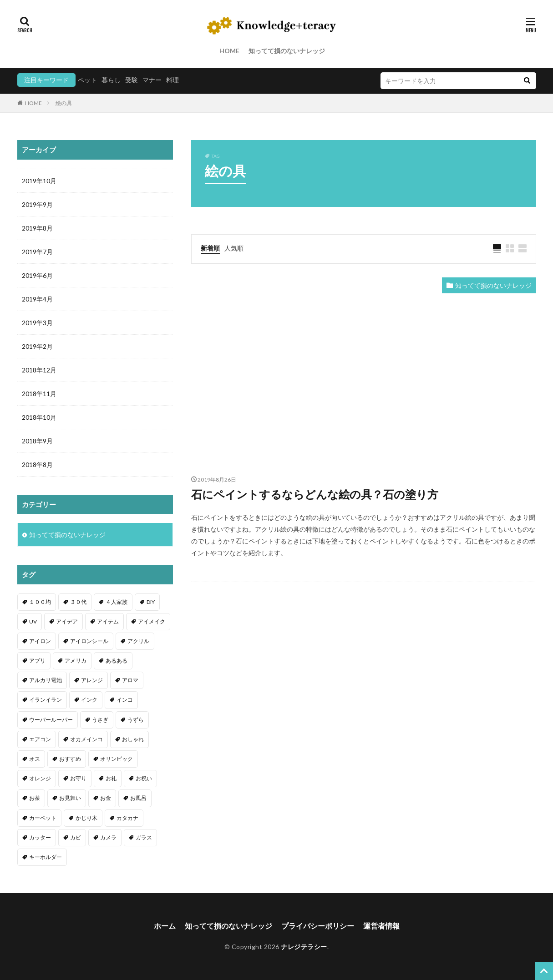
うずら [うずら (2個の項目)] (136, 720)
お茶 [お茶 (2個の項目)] (35, 798)
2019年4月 (37, 299)
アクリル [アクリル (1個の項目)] (138, 641)
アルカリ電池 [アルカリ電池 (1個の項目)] (46, 680)
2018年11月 (39, 394)
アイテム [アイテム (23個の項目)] (108, 621)
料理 (172, 80)
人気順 (234, 248)
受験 (132, 80)
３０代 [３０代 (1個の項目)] (78, 602)
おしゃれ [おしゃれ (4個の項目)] (133, 739)
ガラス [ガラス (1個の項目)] (144, 837)
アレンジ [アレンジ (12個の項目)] (92, 680)
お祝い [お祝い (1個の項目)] (144, 778)
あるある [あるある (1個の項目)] (117, 661)
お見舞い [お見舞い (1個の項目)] (70, 798)
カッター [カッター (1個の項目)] (40, 837)
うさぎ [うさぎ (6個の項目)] (100, 720)
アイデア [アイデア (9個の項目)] (67, 621)
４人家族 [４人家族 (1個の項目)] (117, 602)
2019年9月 (37, 204)
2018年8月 (37, 465)
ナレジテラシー (304, 947)
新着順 (210, 248)
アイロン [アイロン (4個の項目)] (40, 641)
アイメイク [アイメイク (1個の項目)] (152, 621)
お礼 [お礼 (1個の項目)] (111, 778)
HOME (229, 51)
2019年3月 (37, 323)
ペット (87, 80)
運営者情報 (381, 926)
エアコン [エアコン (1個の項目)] (40, 739)
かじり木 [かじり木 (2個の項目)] (86, 818)
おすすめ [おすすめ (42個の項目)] (70, 759)
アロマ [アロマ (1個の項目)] (130, 680)
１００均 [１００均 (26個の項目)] (40, 602)
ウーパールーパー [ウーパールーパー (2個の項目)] (51, 720)
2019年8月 (37, 228)
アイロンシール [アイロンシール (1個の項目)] (89, 641)
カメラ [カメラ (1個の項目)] (108, 837)
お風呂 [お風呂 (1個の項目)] (138, 798)
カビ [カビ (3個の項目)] (76, 837)
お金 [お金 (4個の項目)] (106, 798)
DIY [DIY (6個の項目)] (151, 602)
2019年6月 (37, 275)
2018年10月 (39, 417)
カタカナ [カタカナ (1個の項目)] (127, 818)
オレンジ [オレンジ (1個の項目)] (40, 778)
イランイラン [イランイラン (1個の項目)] (46, 700)
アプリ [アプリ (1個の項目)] (37, 661)
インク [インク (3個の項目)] (89, 700)
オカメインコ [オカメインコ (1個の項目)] (86, 739)
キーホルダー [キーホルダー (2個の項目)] (46, 857)
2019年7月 (37, 252)
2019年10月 (39, 181)
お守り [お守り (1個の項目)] (78, 778)
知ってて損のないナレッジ (287, 51)
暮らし (111, 80)
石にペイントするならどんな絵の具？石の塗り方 (315, 494)
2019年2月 (37, 346)
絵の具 (64, 103)
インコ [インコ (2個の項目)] (125, 700)
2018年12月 (39, 370)
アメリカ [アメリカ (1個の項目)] (76, 661)
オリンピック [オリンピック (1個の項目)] (117, 759)
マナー (152, 80)
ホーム (165, 926)
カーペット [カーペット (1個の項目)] (43, 818)
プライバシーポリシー (318, 926)
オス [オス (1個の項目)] (35, 759)
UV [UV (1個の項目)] (33, 621)
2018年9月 (37, 441)
